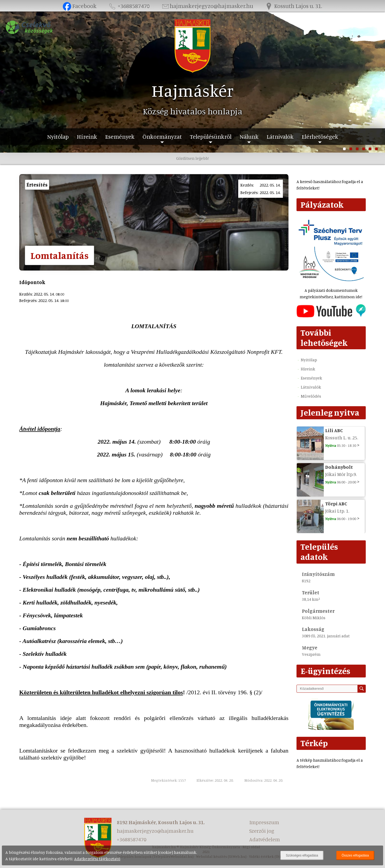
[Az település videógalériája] (331, 316)
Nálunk (249, 136)
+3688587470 (129, 6)
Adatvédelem (265, 839)
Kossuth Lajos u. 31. (294, 6)
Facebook (80, 6)
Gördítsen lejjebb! (192, 158)
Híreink (87, 136)
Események (120, 136)
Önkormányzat (162, 136)
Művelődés (311, 396)
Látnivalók (280, 136)
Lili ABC (334, 430)
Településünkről (211, 136)
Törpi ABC (336, 503)
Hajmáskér (193, 90)
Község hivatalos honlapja (192, 111)
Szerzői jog (262, 831)
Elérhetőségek (320, 136)
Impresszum (264, 822)
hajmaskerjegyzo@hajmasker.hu (207, 6)
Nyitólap (58, 136)
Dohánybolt (339, 467)
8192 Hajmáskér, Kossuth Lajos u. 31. (161, 822)
